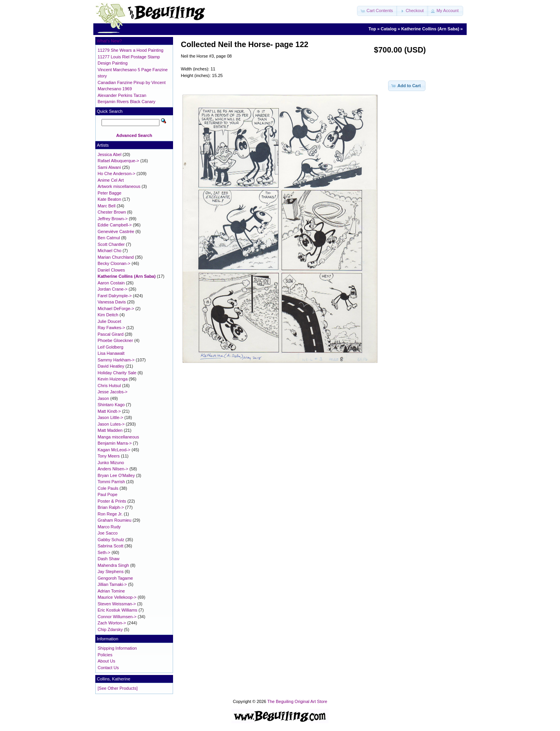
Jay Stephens (111, 571)
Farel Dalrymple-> (115, 296)
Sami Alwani (109, 167)
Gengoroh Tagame (115, 578)
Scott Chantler (111, 244)
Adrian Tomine (111, 591)
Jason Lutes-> (111, 424)
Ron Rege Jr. (110, 514)
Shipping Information (117, 648)
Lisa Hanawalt (111, 353)
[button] (377, 11)
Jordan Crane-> (113, 289)
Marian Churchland (116, 257)
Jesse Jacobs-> (113, 392)
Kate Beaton (109, 199)
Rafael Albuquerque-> (118, 161)
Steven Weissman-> (117, 604)
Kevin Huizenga (113, 379)
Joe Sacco (108, 533)
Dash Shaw (108, 559)
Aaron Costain (111, 283)
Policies (105, 655)
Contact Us (108, 668)
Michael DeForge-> (116, 309)
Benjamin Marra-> (115, 443)
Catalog (388, 29)
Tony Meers (109, 456)
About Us (106, 661)
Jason (103, 398)
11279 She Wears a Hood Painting (130, 50)
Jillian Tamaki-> (112, 584)
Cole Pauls (108, 488)
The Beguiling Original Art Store (297, 701)
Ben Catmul (109, 238)
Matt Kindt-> (109, 411)
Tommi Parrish (111, 482)
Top (372, 29)
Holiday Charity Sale (117, 373)
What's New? (109, 41)
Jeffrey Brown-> (113, 219)
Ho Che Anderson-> (116, 174)
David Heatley (111, 366)
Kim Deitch (108, 315)
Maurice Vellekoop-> (117, 597)
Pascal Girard (111, 334)
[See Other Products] (118, 688)
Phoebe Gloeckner (115, 340)
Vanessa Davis (112, 302)
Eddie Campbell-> (115, 225)
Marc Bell (107, 206)
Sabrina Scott (110, 546)
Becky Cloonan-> (114, 263)
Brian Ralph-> (111, 507)
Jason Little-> (110, 417)
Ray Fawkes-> (111, 328)
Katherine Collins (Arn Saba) (430, 29)
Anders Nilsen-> (113, 469)
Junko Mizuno (111, 463)
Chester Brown (112, 212)
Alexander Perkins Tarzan (122, 95)
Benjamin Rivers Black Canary (127, 102)
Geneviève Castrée (116, 231)
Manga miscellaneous (118, 437)
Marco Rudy (109, 527)
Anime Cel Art (111, 180)
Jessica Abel (109, 154)
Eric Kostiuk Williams (117, 610)
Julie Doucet (109, 321)
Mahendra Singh (113, 565)
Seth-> (104, 552)
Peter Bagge (109, 193)
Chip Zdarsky (110, 629)
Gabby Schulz (111, 540)
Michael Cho (109, 251)
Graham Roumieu (115, 520)
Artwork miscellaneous (119, 186)
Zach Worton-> (112, 623)
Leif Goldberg (110, 347)
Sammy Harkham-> (116, 360)
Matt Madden (110, 430)
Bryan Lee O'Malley (116, 475)
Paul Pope (108, 494)
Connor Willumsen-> (117, 617)
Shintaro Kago (111, 405)
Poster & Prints (112, 501)
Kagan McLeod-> (114, 450)
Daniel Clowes (111, 270)
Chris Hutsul (109, 386)
